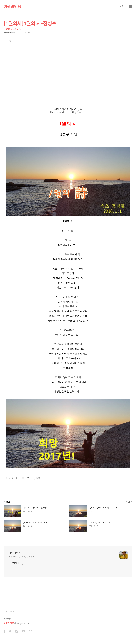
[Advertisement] (68, 74)
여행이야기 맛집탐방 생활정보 (21, 557)
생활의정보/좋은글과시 (13, 29)
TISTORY (7, 619)
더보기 (129, 502)
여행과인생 (12, 6)
